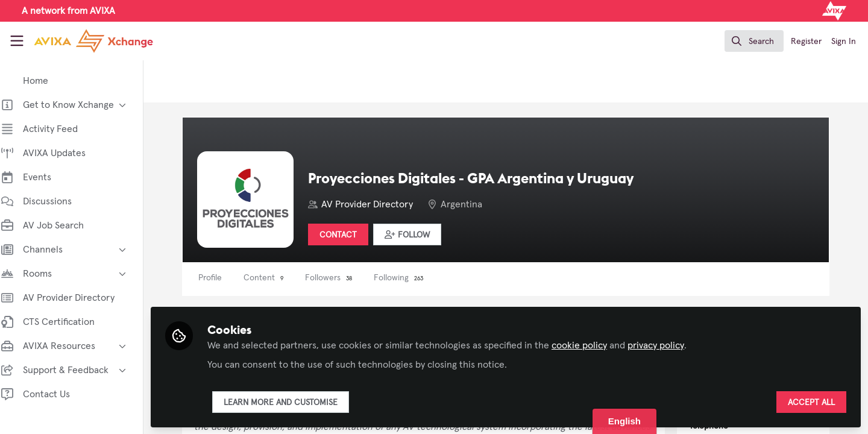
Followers (339, 278)
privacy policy (667, 345)
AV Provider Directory (378, 204)
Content (274, 278)
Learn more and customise (291, 402)
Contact (349, 235)
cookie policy (590, 345)
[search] (754, 41)
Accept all (811, 402)
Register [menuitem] (806, 42)
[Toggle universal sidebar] (17, 41)
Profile (221, 278)
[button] (418, 234)
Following (409, 278)
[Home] (83, 41)
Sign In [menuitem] (844, 42)
